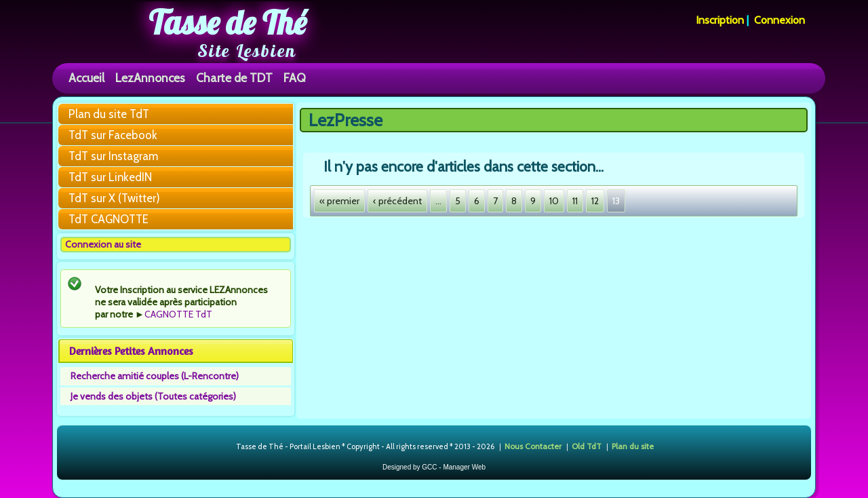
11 (575, 201)
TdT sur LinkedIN (110, 177)
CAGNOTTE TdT (178, 314)
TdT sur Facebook (113, 135)
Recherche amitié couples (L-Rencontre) (155, 376)
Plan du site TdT (109, 114)
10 (554, 201)
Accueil (86, 78)
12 (595, 201)
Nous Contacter (533, 446)
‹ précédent (397, 201)
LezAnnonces (150, 78)
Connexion (780, 20)
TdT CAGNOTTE (108, 219)
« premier (339, 201)
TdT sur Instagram (113, 156)
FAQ (295, 78)
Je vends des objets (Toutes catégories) (153, 396)
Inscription (720, 20)
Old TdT (587, 446)
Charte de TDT (234, 78)
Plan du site (633, 446)
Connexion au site (103, 244)
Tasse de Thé (228, 22)
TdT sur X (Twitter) (114, 198)
